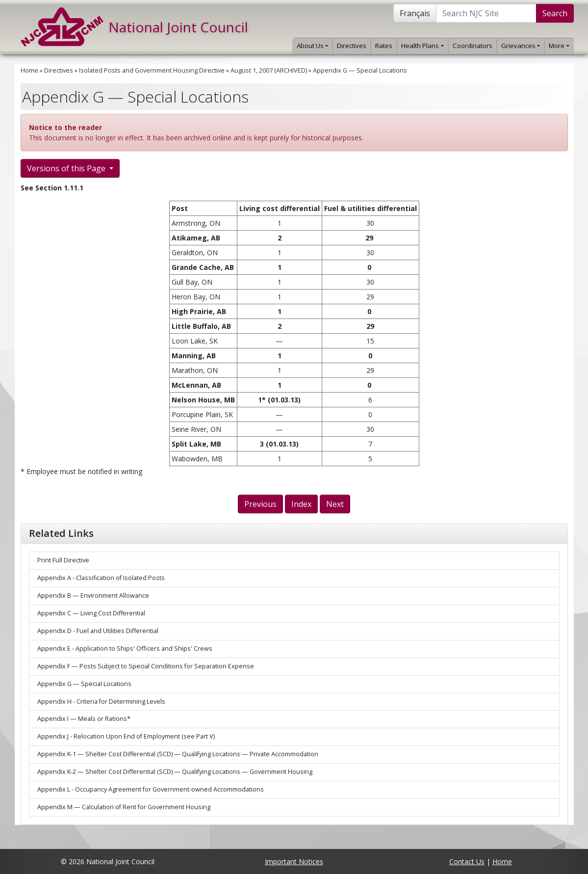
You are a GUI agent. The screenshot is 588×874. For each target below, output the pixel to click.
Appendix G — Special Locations (360, 70)
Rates (384, 46)
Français (415, 13)
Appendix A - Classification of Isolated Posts (101, 578)
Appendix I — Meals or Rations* (84, 719)
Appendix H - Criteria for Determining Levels (101, 702)
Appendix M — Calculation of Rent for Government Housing (124, 807)
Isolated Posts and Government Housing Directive (152, 70)
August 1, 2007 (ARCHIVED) (269, 70)
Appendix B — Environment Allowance (93, 596)
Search (555, 13)
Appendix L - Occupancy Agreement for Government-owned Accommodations (151, 789)
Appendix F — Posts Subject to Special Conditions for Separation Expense (146, 666)
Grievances (521, 46)
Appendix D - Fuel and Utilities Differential (98, 631)
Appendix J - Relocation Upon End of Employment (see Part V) (126, 736)
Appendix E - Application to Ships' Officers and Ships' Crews (125, 649)
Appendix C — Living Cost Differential (91, 613)
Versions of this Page (67, 168)
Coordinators (473, 46)
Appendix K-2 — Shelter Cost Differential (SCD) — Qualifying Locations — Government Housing (175, 772)
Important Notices (294, 861)
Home (29, 70)
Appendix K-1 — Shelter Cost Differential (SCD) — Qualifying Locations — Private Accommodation (178, 754)
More (559, 46)
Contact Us (467, 861)
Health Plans (422, 46)
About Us (312, 46)
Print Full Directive (63, 560)
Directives (352, 46)
